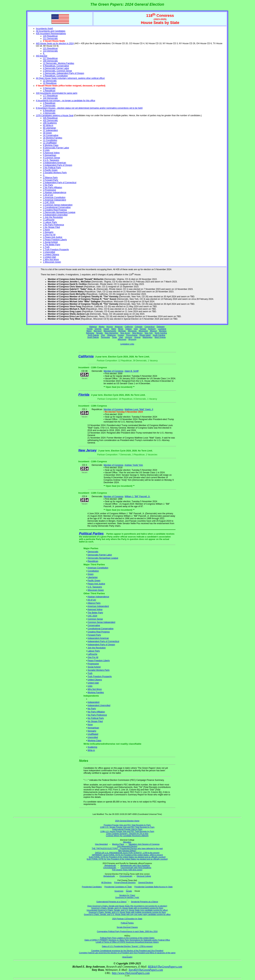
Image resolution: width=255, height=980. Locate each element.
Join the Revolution (97, 648)
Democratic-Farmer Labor (100, 555)
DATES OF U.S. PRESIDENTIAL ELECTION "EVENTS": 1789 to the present (127, 853)
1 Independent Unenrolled (55, 215)
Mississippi (143, 331)
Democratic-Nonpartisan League (103, 558)
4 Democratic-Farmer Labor (56, 68)
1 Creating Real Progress (55, 210)
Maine (89, 331)
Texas (114, 337)
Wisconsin (122, 339)
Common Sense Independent (101, 622)
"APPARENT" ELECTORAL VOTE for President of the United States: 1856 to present (127, 855)
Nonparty (92, 731)
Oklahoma (111, 335)
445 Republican (50, 118)
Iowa (136, 329)
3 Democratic (49, 88)
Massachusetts (110, 331)
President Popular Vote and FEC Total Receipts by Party (127, 825)
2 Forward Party (51, 180)
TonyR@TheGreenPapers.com (146, 970)
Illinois (121, 329)
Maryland (98, 331)
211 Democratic (50, 38)
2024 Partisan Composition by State (127, 919)
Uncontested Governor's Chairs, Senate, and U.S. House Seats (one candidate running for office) (127, 910)
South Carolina (159, 335)
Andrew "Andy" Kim (134, 465)
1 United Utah (49, 257)
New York (149, 333)
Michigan (122, 331)
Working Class (94, 741)
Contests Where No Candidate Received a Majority (127, 836)
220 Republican (50, 36)
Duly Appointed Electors (127, 846)
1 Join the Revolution (53, 217)
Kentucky (152, 329)
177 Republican (50, 96)
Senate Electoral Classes (127, 927)
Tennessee (105, 337)
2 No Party (48, 185)
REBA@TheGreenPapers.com (165, 967)
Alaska (101, 327)
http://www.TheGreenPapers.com (131, 973)
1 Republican (49, 91)
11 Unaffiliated (50, 143)
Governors (119, 891)
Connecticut (149, 327)
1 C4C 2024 (49, 202)
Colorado (139, 327)
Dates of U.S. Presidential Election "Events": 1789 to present (127, 946)
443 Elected (42, 56)
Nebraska (90, 333)
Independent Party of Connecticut (103, 641)
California (129, 327)
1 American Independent (55, 200)
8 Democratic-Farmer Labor (56, 148)
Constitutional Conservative (101, 629)
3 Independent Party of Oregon (58, 165)
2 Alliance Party (50, 178)
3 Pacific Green (50, 170)
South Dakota (93, 337)
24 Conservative (51, 135)
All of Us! (92, 600)
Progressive (93, 664)
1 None (46, 230)
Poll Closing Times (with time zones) (127, 870)
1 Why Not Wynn (51, 260)
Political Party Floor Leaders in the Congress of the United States (127, 938)
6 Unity (46, 150)
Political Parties (91, 533)
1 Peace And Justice (53, 237)
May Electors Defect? (127, 851)
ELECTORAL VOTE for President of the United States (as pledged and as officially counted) (127, 857)
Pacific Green (94, 581)
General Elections (146, 882)
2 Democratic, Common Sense (57, 71)
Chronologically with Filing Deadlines (136, 868)
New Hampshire (112, 333)
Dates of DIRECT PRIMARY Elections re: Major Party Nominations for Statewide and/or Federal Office (127, 940)
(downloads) (127, 957)
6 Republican (49, 111)
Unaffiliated (93, 734)
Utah (121, 337)
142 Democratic (50, 98)
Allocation (127, 842)
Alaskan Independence (98, 597)
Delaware (161, 327)
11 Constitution (50, 140)
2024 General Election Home (127, 821)
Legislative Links (127, 344)
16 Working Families (53, 138)
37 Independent (50, 130)
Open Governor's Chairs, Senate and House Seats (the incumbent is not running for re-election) (127, 906)
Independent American (98, 638)
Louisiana (162, 329)
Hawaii (106, 329)
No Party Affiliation (96, 712)
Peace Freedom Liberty (99, 661)
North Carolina (161, 333)
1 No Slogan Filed (51, 227)
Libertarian (93, 577)
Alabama (93, 327)
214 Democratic (50, 51)
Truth (90, 673)
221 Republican (50, 48)
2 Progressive (49, 190)
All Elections (106, 882)
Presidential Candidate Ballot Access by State (154, 887)
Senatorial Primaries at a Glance (144, 902)
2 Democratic (49, 106)
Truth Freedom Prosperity (100, 677)
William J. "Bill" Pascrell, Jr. (138, 496)
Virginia (137, 337)
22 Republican (50, 83)
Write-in (91, 750)
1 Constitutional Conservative (57, 207)
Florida (90, 329)
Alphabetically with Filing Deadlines (135, 865)
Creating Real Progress (99, 632)
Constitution (93, 571)
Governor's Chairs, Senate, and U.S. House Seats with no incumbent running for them (127, 908)
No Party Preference (97, 715)
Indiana (128, 329)
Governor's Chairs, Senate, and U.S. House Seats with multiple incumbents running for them (127, 912)
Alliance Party (94, 603)
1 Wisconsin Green (52, 262)
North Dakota (93, 335)
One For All (93, 657)
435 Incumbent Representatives (51, 34)
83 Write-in (48, 125)
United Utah (93, 683)
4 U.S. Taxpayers (51, 160)
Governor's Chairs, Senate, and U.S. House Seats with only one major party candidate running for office (127, 914)
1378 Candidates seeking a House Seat (55, 115)
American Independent (98, 606)
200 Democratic (50, 61)
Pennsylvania (132, 335)
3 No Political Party (52, 168)
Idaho (114, 329)
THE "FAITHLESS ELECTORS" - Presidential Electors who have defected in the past (127, 848)
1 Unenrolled (49, 252)
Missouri (154, 331)
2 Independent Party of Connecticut (60, 183)
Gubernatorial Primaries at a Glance (111, 902)
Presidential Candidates (92, 887)
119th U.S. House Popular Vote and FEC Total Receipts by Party (127, 831)
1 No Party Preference (54, 225)
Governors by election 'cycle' (127, 897)
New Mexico (137, 333)
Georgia (98, 329)
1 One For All (49, 235)
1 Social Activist (50, 242)
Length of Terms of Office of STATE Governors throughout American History (127, 942)
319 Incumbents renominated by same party (57, 93)
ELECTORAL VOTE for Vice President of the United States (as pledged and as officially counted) (127, 859)
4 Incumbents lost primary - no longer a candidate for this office (66, 101)
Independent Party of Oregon (101, 645)
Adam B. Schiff (131, 371)
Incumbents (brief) (45, 29)
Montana (163, 331)
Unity (90, 686)
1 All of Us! (48, 195)
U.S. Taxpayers (95, 587)
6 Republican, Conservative (56, 66)
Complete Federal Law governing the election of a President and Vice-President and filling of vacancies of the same (127, 953)
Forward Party (94, 635)
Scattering (92, 747)
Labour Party (94, 651)
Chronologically (110, 868)
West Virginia (160, 337)
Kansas (143, 329)
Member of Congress (114, 371)
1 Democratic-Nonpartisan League (59, 212)
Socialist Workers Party (99, 670)
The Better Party (95, 613)
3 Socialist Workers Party (55, 173)
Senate (129, 891)
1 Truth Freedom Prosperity (56, 250)
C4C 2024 (92, 616)
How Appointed (101, 844)
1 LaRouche (49, 220)
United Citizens (95, 680)
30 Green (47, 133)
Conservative (94, 625)
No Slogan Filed (95, 721)
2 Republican (49, 103)
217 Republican (50, 58)
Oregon (121, 335)
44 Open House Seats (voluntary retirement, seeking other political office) (70, 78)
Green (91, 574)
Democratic (93, 552)
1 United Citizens (51, 255)
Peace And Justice (96, 584)
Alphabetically (110, 865)
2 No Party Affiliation (53, 187)
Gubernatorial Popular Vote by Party (127, 829)
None (90, 725)
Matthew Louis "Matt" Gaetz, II (139, 409)
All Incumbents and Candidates (51, 31)
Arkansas (119, 327)
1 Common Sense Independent (58, 205)
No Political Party (96, 718)
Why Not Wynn (95, 689)
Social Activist (94, 667)
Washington (148, 337)
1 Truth (46, 247)
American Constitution (98, 568)
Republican (93, 561)
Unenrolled (93, 737)
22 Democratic (50, 81)
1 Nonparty (48, 232)
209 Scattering (50, 123)
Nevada (99, 333)
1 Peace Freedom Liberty (55, 240)
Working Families (96, 692)
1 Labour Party (50, 222)
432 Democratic (50, 120)
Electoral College (144, 876)
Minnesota (132, 331)
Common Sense (95, 619)
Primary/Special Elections (125, 882)
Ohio (103, 335)
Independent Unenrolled (99, 705)
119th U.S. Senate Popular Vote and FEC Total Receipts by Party (127, 827)
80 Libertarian (49, 128)
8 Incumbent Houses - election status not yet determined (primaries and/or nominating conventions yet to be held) (89, 108)
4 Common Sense (52, 158)
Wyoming (132, 339)
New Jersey (125, 333)
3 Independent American (55, 163)
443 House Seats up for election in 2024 (55, 43)
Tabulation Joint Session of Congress (144, 844)
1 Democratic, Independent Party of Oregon (64, 73)
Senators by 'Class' (127, 895)
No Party (92, 709)
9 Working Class (51, 145)
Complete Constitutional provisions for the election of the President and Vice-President (127, 951)
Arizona (110, 327)
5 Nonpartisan (50, 155)
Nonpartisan (93, 728)
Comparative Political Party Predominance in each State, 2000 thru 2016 (127, 931)
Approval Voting (95, 609)
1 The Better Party (52, 245)
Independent (94, 702)
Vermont (129, 337)
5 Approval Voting (51, 153)
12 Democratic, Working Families (59, 63)
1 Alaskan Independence (55, 192)
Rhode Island (145, 335)
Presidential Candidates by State (118, 887)
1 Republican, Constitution (55, 76)
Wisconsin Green (96, 590)
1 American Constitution (54, 197)
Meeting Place (118, 844)
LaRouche (93, 654)
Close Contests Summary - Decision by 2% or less (127, 833)
